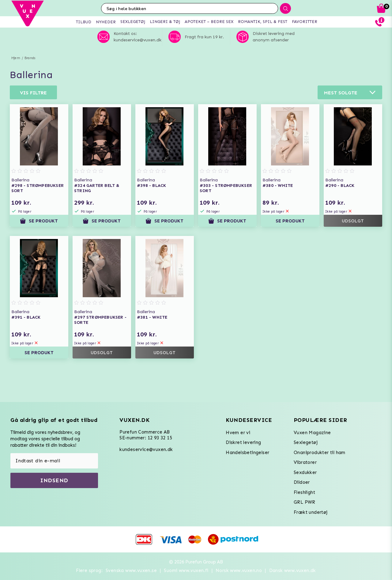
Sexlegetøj (306, 442)
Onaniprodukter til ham (320, 453)
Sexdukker (305, 472)
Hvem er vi (238, 433)
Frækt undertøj (311, 512)
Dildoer (302, 482)
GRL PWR (305, 502)
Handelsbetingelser (247, 453)
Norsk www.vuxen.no (239, 571)
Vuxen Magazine (312, 433)
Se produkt (39, 221)
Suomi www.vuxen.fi (186, 571)
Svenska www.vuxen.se (131, 571)
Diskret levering (243, 442)
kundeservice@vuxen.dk (146, 449)
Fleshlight (304, 492)
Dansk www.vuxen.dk (293, 571)
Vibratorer (305, 462)
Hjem (16, 58)
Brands (30, 58)
